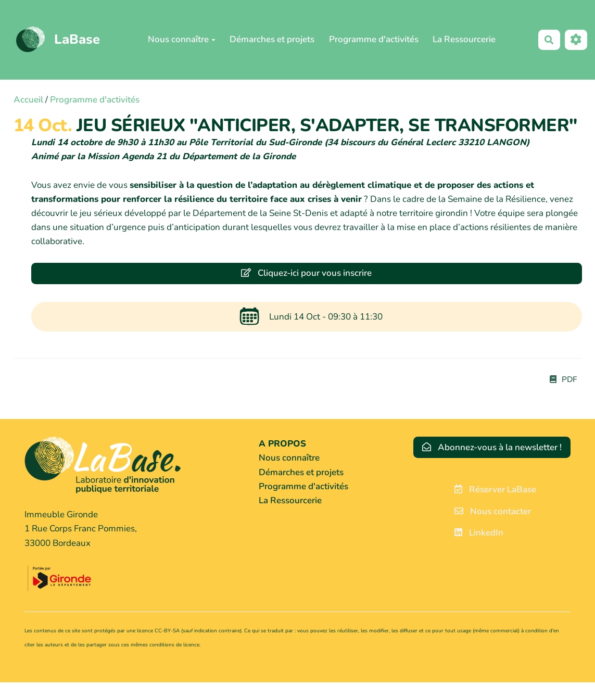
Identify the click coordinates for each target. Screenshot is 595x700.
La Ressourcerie (464, 39)
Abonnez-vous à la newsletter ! (492, 447)
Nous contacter (493, 511)
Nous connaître (182, 39)
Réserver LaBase (495, 489)
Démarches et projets (272, 39)
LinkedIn (479, 533)
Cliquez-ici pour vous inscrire (306, 273)
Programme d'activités (374, 39)
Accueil (28, 100)
